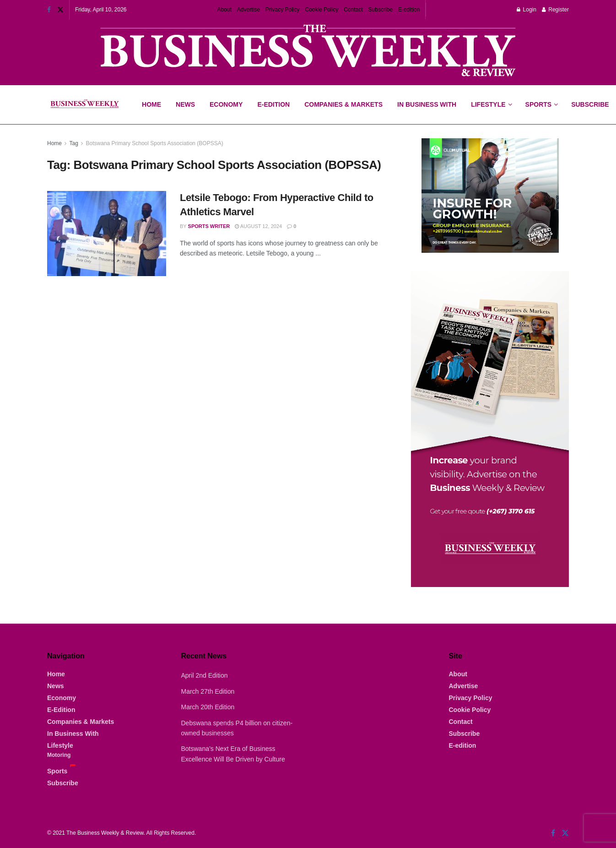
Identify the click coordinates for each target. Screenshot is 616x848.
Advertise (249, 10)
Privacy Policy (283, 10)
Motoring (59, 755)
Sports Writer (209, 226)
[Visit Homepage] (84, 105)
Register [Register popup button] (555, 10)
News (185, 104)
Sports (541, 97)
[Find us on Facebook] (553, 833)
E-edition (409, 10)
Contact (353, 10)
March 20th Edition (208, 707)
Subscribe (381, 10)
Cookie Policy (322, 10)
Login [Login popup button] (527, 10)
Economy (226, 104)
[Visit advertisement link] (308, 52)
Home (151, 104)
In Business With (427, 104)
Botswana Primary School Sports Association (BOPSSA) (155, 143)
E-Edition (273, 104)
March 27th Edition (208, 691)
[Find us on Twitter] (565, 833)
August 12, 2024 (258, 226)
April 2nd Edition (205, 675)
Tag (73, 143)
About (224, 10)
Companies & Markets (343, 104)
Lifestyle (488, 104)
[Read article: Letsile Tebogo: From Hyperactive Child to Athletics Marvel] (107, 234)
